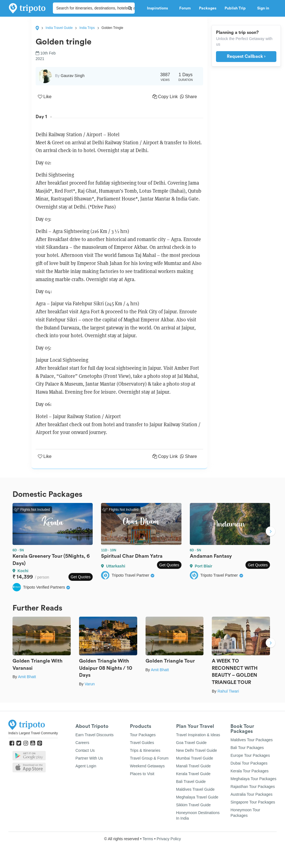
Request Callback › (246, 56)
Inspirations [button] (159, 8)
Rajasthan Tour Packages (253, 787)
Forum (185, 8)
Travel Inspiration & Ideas (198, 735)
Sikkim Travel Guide (193, 805)
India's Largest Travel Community (33, 733)
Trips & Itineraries (145, 750)
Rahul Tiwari (228, 691)
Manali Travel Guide (194, 766)
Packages (208, 8)
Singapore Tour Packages (253, 802)
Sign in (263, 8)
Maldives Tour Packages (251, 740)
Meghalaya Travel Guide (197, 797)
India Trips (87, 28)
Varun (90, 684)
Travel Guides (142, 743)
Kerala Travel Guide (193, 774)
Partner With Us (89, 758)
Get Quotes (81, 577)
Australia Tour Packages (251, 794)
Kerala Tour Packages (250, 771)
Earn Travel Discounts (94, 735)
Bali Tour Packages (247, 748)
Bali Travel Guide (191, 782)
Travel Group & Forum (149, 758)
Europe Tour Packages (250, 755)
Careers (82, 743)
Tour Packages (143, 735)
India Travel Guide (59, 28)
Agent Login (86, 766)
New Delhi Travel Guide (197, 750)
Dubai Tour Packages (249, 763)
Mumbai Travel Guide (195, 758)
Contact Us (85, 750)
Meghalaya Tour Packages (253, 779)
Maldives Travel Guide (196, 789)
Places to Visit (142, 774)
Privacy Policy (169, 839)
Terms (148, 839)
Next (271, 532)
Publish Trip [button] (237, 8)
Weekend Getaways (147, 766)
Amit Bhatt (27, 677)
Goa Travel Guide (191, 743)
